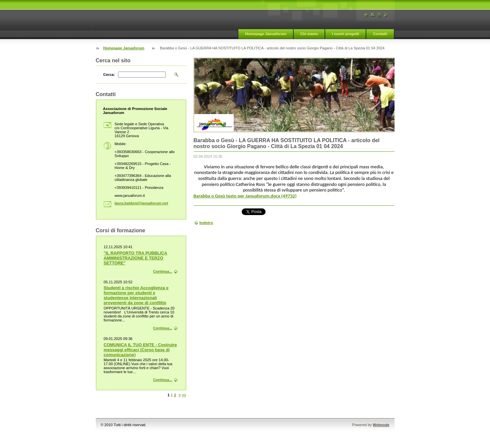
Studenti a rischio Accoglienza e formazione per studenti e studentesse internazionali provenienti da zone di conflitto (136, 295)
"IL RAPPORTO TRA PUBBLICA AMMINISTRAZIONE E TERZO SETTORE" (136, 258)
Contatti (380, 34)
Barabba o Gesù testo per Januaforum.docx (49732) (245, 196)
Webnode (381, 425)
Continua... (163, 271)
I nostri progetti (345, 34)
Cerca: (109, 75)
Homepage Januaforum (266, 34)
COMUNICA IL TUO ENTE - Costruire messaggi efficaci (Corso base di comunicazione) (140, 350)
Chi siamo (309, 34)
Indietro (206, 223)
